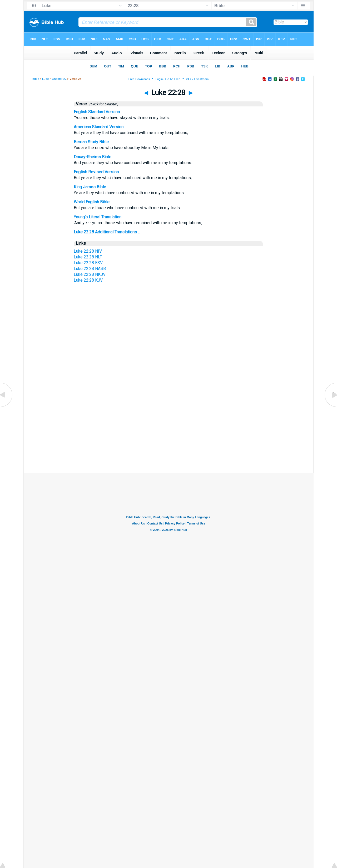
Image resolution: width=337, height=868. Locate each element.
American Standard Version (99, 127)
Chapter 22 (59, 79)
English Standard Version (97, 112)
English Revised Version (96, 172)
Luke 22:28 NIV (88, 251)
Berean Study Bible (91, 142)
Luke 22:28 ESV (88, 263)
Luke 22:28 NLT (88, 257)
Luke (45, 79)
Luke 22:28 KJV (88, 280)
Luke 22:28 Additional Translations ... (107, 232)
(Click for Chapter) (103, 104)
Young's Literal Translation (98, 217)
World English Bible (92, 202)
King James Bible (90, 187)
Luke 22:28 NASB (90, 269)
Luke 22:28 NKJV (90, 274)
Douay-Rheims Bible (93, 157)
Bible (36, 79)
